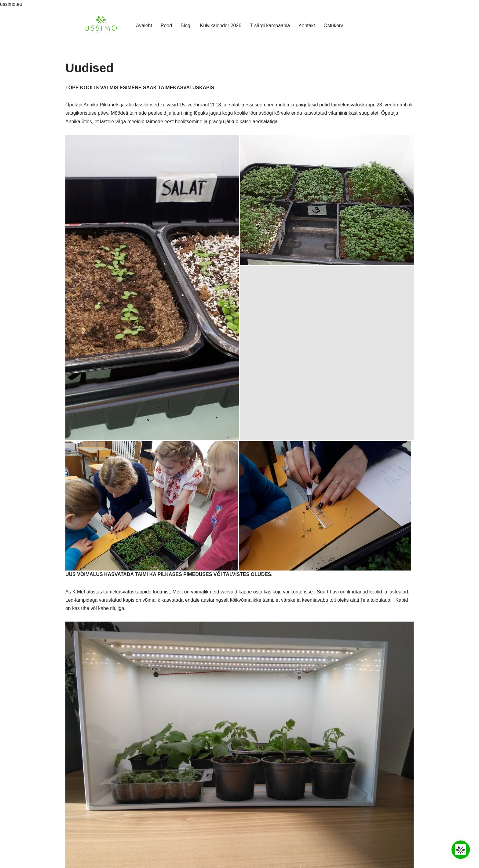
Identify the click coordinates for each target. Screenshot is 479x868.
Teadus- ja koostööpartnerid (97, 805)
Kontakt (307, 26)
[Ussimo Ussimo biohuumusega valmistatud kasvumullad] (101, 26)
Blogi (186, 26)
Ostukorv (334, 26)
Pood (166, 26)
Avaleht (144, 26)
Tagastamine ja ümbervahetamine (103, 829)
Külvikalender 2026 (221, 26)
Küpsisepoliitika (83, 813)
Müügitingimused (85, 821)
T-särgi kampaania (270, 26)
